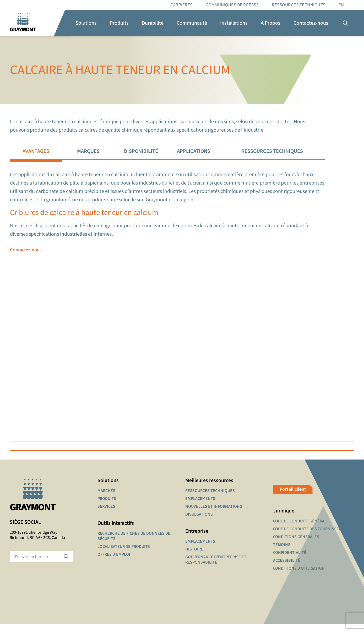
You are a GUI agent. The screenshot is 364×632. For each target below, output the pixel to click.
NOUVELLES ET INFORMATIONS (214, 514)
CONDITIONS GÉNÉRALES (296, 545)
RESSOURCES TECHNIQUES (299, 5)
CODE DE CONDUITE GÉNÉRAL (300, 529)
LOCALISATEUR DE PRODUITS (124, 554)
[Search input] (38, 564)
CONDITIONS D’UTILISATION (299, 576)
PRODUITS (107, 506)
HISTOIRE (194, 557)
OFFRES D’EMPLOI (114, 562)
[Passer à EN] (341, 5)
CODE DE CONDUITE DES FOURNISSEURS (310, 537)
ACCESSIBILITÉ (287, 568)
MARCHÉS (106, 499)
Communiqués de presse (232, 5)
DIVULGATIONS (199, 522)
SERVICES (106, 514)
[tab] (36, 152)
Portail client (293, 497)
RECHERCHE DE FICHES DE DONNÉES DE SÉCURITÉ (134, 544)
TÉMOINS (282, 553)
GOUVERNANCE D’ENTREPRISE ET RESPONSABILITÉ (216, 568)
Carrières (181, 5)
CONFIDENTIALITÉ (290, 560)
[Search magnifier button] (67, 564)
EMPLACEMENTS (200, 506)
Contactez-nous (27, 255)
